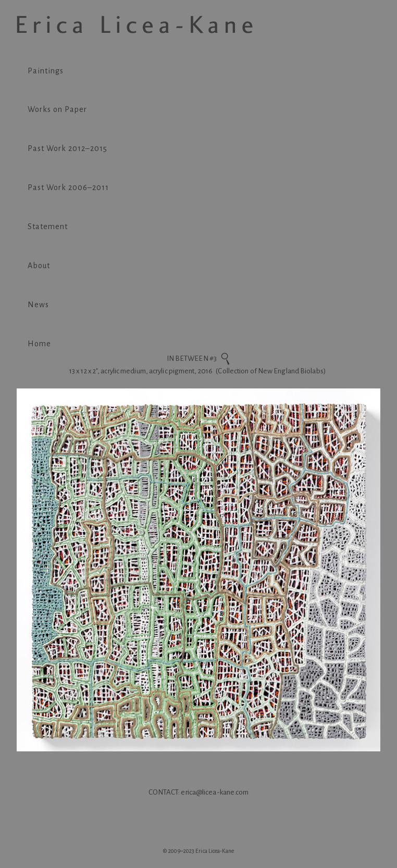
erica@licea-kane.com (215, 792)
